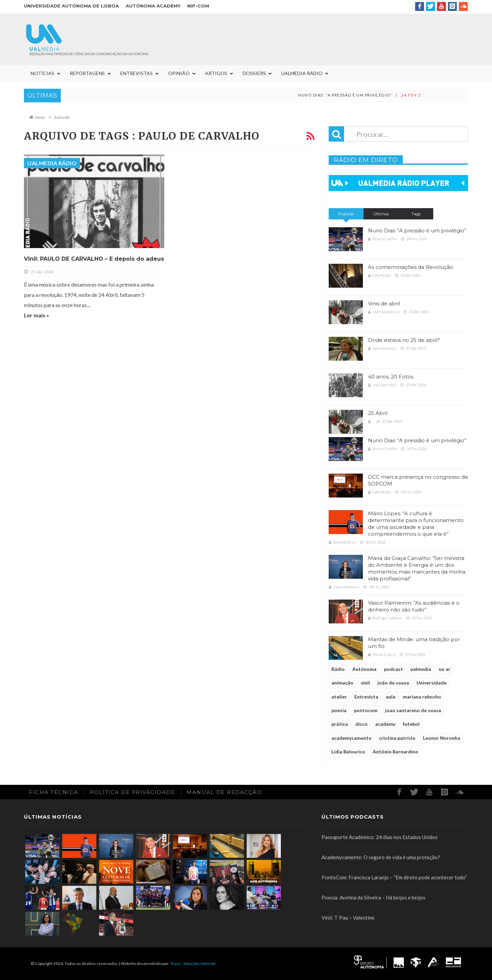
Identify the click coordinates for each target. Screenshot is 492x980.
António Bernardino (395, 752)
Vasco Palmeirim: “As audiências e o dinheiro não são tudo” (414, 606)
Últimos (381, 214)
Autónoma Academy (153, 6)
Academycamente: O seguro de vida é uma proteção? (381, 857)
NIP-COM (198, 6)
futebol (411, 724)
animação (342, 683)
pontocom (366, 710)
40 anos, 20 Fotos (391, 377)
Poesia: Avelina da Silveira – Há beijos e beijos (373, 897)
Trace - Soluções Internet (193, 963)
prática (340, 724)
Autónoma (364, 669)
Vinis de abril (384, 304)
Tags (416, 214)
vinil (365, 683)
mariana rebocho (422, 697)
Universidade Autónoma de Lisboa (71, 6)
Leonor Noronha (442, 738)
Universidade (432, 683)
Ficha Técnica (54, 792)
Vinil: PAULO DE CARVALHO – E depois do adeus (94, 259)
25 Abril (378, 413)
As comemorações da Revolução (411, 267)
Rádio (338, 669)
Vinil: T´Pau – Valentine (348, 918)
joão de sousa (393, 683)
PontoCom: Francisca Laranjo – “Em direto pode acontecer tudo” (394, 877)
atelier (339, 697)
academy (385, 724)
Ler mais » (37, 315)
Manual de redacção (224, 792)
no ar (445, 669)
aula (391, 697)
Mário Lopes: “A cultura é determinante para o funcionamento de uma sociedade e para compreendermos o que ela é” (416, 524)
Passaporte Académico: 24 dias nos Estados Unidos (380, 837)
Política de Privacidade (133, 792)
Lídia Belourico (348, 752)
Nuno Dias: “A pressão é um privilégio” (354, 95)
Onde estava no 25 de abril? (404, 340)
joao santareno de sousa (413, 710)
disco (361, 724)
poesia (339, 710)
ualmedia (421, 669)
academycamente (351, 738)
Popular (346, 214)
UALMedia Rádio (52, 163)
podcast (393, 669)
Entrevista (366, 697)
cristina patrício (397, 738)
